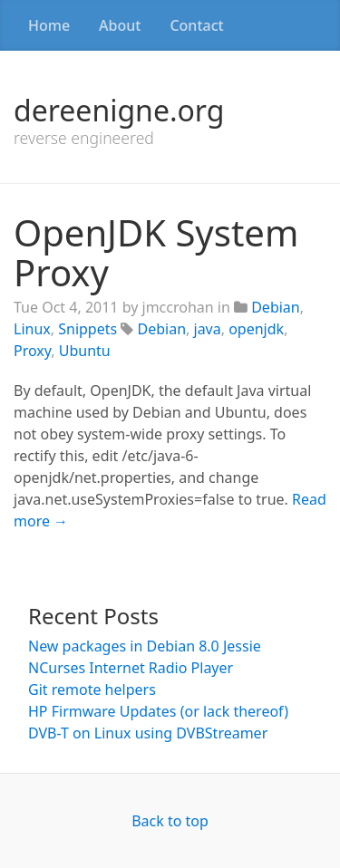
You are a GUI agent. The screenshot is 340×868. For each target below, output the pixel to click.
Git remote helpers (92, 690)
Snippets (87, 329)
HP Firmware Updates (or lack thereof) (158, 711)
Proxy (32, 351)
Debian (276, 307)
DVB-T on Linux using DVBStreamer (148, 733)
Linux (32, 329)
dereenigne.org (119, 110)
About (120, 25)
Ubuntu (85, 351)
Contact (196, 25)
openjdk (256, 329)
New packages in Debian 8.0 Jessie (145, 646)
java (208, 329)
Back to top (170, 821)
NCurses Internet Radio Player (131, 668)
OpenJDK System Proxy (156, 252)
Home (49, 25)
